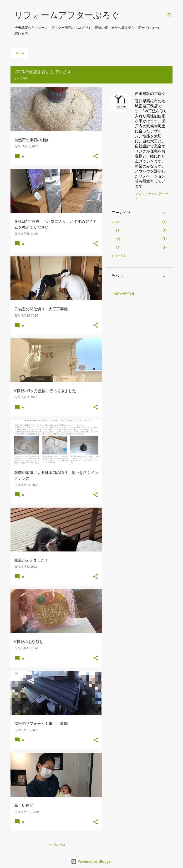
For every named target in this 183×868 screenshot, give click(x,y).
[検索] (170, 15)
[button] (96, 157)
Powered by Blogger (91, 861)
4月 (118, 248)
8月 (118, 230)
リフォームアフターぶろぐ (67, 15)
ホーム (20, 53)
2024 (116, 222)
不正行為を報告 (123, 293)
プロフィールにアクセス (152, 196)
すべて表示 (21, 78)
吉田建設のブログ (150, 94)
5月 (118, 239)
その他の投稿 (56, 845)
